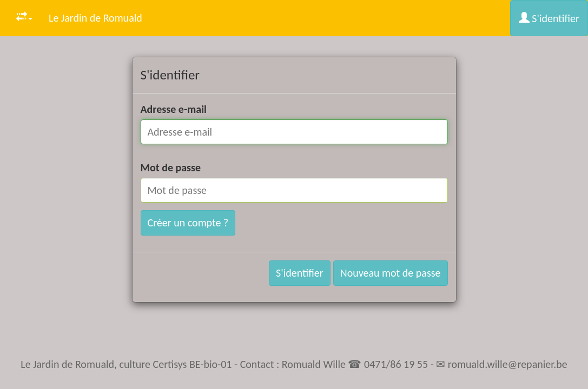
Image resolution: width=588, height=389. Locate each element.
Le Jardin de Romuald (95, 18)
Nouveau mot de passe (391, 273)
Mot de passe (171, 167)
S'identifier (549, 18)
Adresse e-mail (174, 109)
